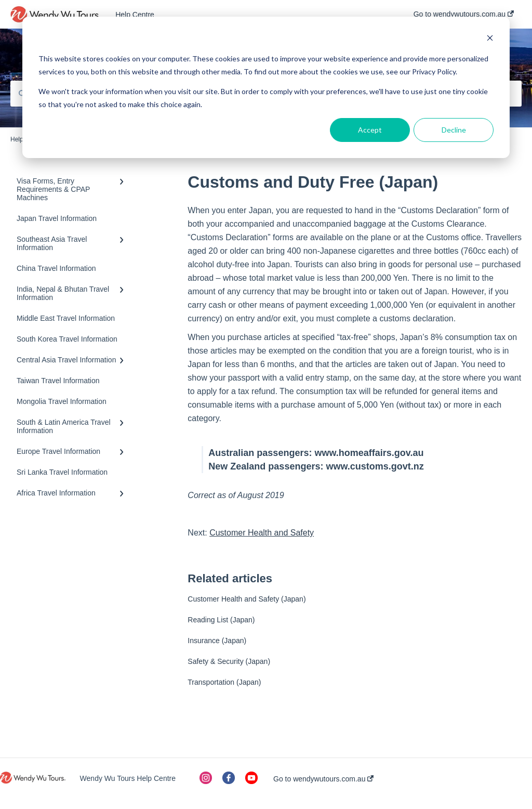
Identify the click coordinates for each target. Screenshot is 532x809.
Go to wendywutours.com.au (323, 779)
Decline (454, 130)
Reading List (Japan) (221, 620)
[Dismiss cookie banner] (490, 39)
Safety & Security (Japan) (229, 661)
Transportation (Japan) (224, 682)
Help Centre (135, 15)
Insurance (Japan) (217, 641)
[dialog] (266, 87)
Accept (370, 130)
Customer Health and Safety (262, 533)
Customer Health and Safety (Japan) (247, 599)
